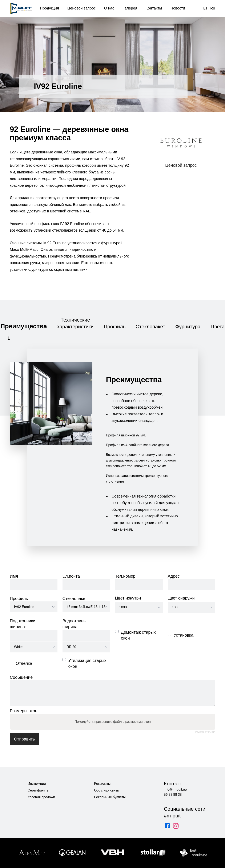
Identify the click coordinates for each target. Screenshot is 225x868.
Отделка (24, 663)
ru (213, 8)
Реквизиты (102, 784)
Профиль (19, 598)
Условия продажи (41, 797)
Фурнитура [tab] (188, 327)
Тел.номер (125, 576)
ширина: (18, 627)
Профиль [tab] (115, 327)
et (205, 8)
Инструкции (37, 784)
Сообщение (21, 677)
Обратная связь (107, 790)
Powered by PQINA (205, 732)
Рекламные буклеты (110, 797)
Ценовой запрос (181, 165)
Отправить (25, 739)
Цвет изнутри (128, 598)
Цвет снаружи (181, 598)
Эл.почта (71, 576)
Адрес (174, 576)
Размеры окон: (24, 711)
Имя (14, 576)
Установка (184, 635)
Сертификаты (38, 790)
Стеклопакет (75, 598)
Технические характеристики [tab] (75, 323)
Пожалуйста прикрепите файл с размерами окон (112, 722)
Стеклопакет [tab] (150, 327)
